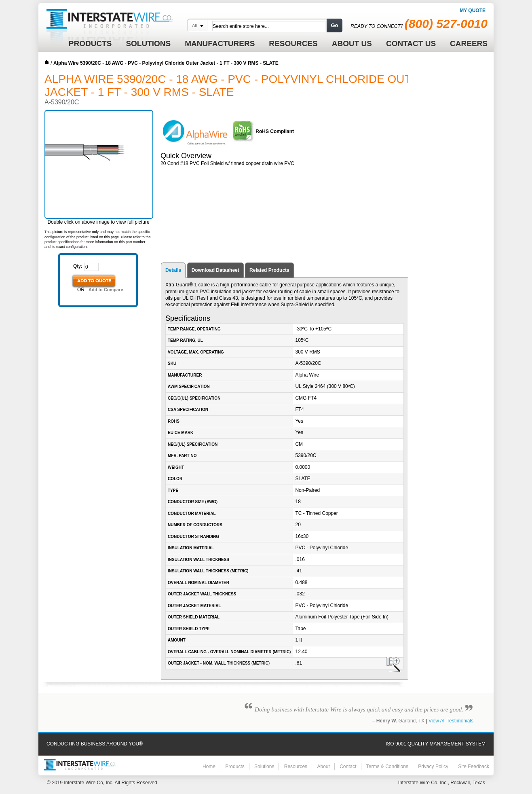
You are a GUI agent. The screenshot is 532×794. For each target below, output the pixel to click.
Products (235, 766)
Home (47, 62)
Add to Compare (106, 290)
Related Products (269, 270)
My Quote (473, 11)
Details (173, 270)
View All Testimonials (451, 721)
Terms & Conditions (387, 766)
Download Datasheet (215, 270)
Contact (348, 766)
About (323, 766)
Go (334, 25)
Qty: (78, 266)
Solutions (264, 766)
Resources (296, 766)
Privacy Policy (433, 766)
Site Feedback (474, 766)
